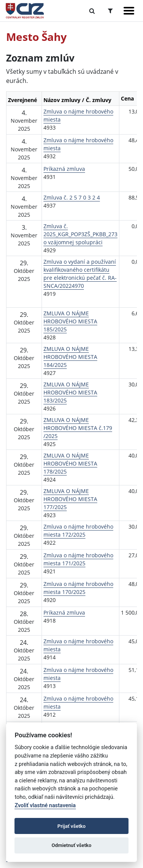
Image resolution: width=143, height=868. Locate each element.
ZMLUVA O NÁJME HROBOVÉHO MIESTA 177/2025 (70, 499)
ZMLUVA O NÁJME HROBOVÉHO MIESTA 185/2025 (70, 321)
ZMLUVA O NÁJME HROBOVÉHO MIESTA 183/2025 (70, 392)
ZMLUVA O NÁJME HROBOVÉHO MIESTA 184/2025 (70, 357)
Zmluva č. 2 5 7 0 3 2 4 (72, 197)
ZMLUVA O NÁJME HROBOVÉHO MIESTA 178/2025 (70, 463)
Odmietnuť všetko (71, 845)
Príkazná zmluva (64, 169)
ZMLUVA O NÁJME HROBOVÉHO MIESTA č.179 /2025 (78, 428)
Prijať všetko (72, 826)
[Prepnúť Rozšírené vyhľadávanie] (110, 11)
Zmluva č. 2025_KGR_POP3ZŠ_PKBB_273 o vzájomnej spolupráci (80, 234)
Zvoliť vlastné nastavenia (45, 806)
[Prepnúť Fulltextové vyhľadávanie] (92, 11)
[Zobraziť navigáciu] (129, 11)
